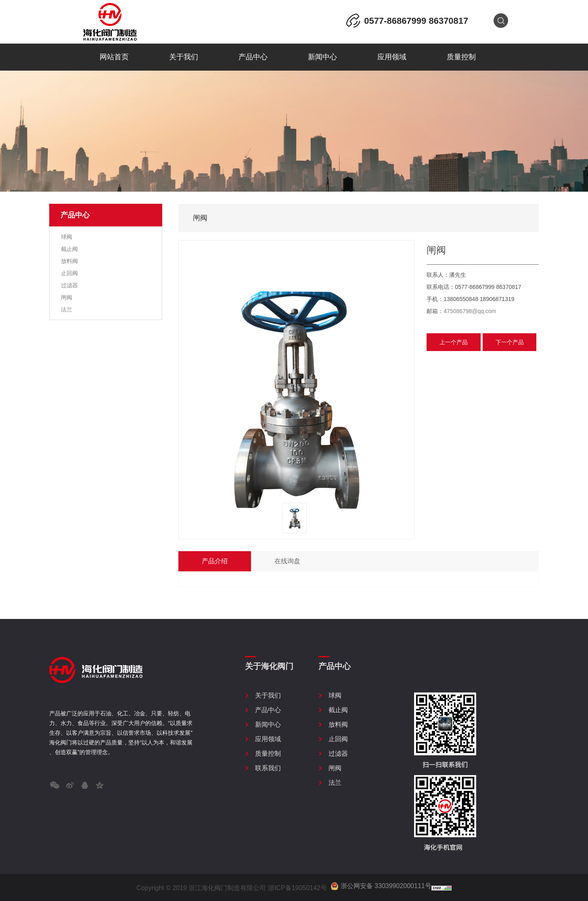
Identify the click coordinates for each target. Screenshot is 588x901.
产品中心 (253, 57)
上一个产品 (454, 342)
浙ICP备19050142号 (297, 888)
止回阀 (69, 273)
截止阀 (69, 249)
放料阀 (69, 261)
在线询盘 (287, 561)
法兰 (66, 309)
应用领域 (392, 57)
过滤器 (69, 285)
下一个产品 (510, 342)
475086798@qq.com (470, 311)
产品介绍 (215, 561)
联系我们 (268, 768)
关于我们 (184, 57)
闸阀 (66, 297)
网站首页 (114, 57)
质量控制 (461, 57)
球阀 (66, 237)
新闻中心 (322, 57)
